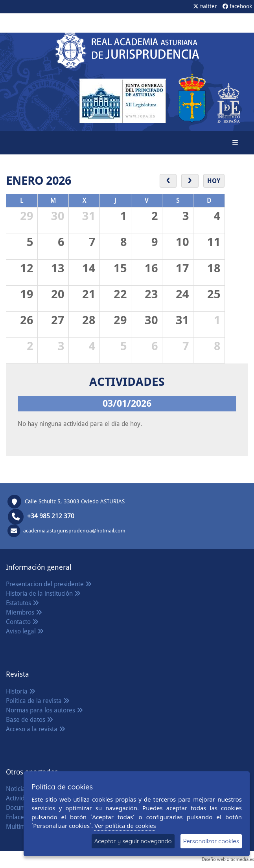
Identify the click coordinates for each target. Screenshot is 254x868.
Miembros (24, 612)
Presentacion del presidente (49, 584)
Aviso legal (25, 631)
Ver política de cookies (125, 826)
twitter (205, 6)
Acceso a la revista (36, 729)
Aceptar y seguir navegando (133, 841)
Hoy (214, 181)
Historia (21, 691)
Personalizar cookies (211, 841)
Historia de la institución (43, 594)
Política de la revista (38, 701)
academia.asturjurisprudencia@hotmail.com (74, 530)
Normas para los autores (44, 710)
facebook (237, 6)
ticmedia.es (242, 859)
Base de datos (29, 720)
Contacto (22, 622)
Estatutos (22, 603)
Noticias (21, 789)
